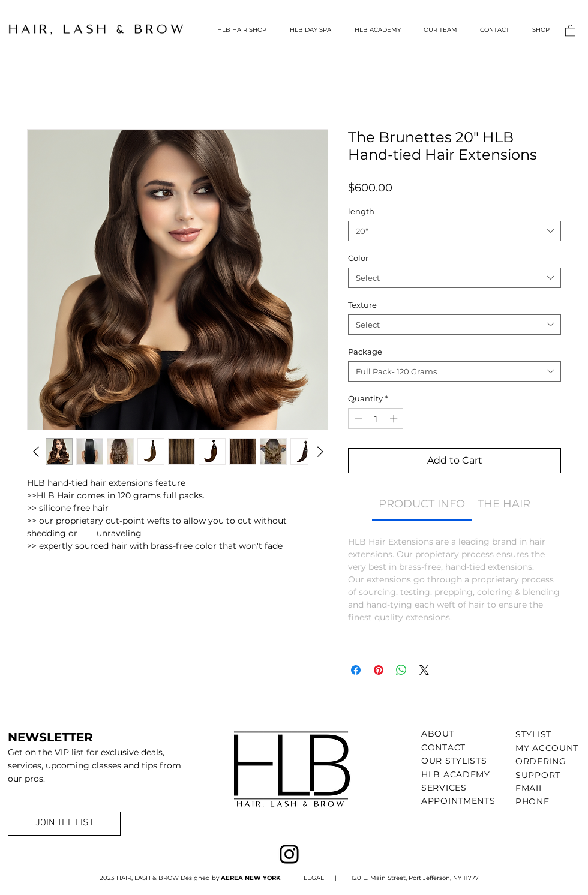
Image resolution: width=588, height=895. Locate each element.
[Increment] (395, 419)
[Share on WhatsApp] (401, 670)
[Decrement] (357, 419)
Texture (362, 305)
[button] (570, 30)
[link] (422, 504)
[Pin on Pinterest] (379, 670)
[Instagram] (289, 854)
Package (365, 352)
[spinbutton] (376, 419)
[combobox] (454, 231)
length (361, 211)
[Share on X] (424, 670)
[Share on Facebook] (356, 670)
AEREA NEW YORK (251, 878)
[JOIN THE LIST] (64, 824)
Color (358, 258)
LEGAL (313, 878)
